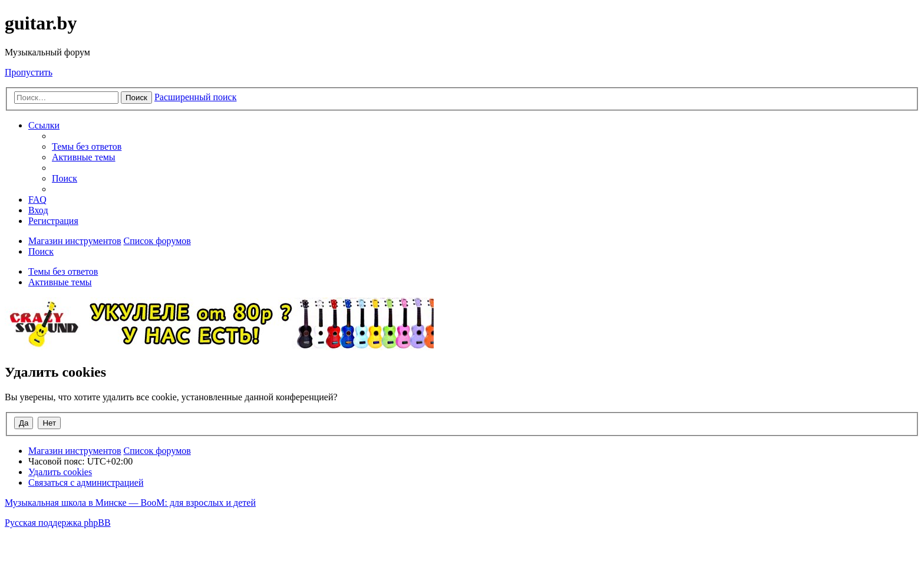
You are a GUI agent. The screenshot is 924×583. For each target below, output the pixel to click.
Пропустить (29, 72)
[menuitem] (87, 146)
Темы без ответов (63, 271)
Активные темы (60, 282)
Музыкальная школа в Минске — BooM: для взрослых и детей (130, 503)
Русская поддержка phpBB (58, 523)
